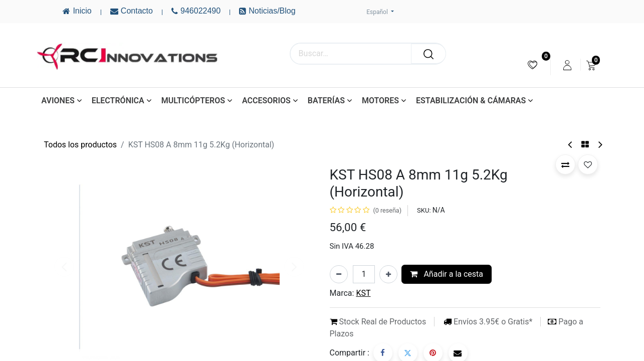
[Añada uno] (388, 274)
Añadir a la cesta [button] (447, 274)
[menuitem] (532, 65)
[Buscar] (428, 54)
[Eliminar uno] (339, 274)
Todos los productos (81, 145)
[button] (565, 164)
